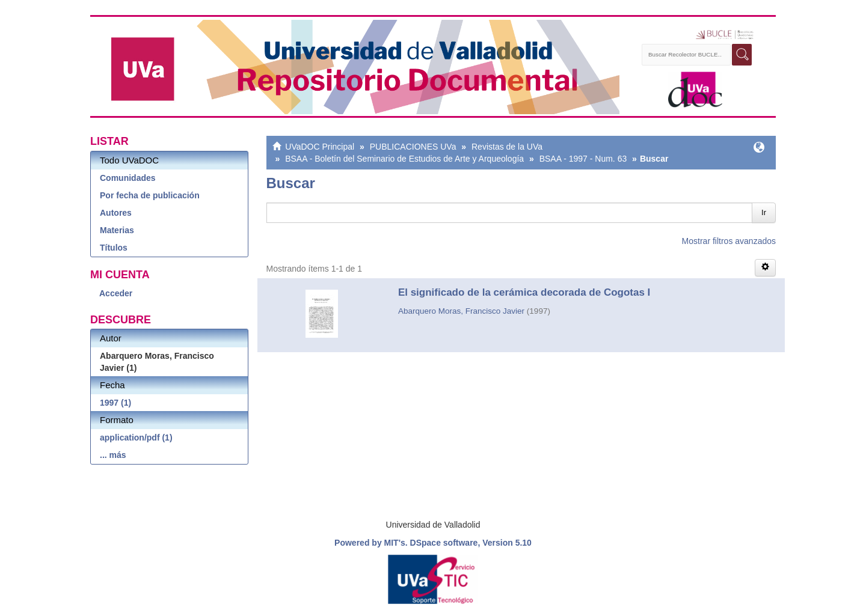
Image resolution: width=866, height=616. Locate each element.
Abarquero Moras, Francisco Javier (461, 311)
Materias (117, 230)
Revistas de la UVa (507, 147)
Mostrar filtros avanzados (729, 241)
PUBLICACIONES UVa (413, 147)
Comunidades (128, 178)
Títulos (114, 248)
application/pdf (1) (136, 438)
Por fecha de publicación (150, 195)
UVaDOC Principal (320, 147)
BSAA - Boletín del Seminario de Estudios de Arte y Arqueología (404, 159)
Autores (116, 213)
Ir (764, 212)
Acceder (116, 293)
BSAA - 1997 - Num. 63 (583, 159)
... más (113, 455)
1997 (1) (115, 403)
